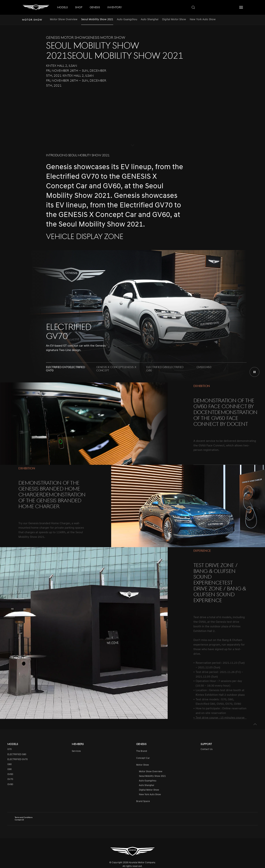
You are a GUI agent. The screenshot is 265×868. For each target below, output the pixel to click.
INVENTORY (115, 7)
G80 (9, 764)
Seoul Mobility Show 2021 (97, 20)
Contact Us (207, 749)
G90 (9, 769)
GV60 (10, 774)
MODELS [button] (62, 7)
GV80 (10, 784)
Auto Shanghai (150, 20)
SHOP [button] (79, 7)
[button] (241, 7)
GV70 (10, 779)
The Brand (142, 751)
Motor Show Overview (64, 20)
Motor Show (143, 765)
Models (13, 744)
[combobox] (212, 7)
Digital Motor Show (174, 20)
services (76, 751)
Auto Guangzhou (127, 20)
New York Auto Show (203, 20)
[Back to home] (36, 7)
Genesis (141, 744)
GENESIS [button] (95, 7)
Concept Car (143, 758)
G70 (9, 749)
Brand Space (143, 801)
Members (78, 744)
